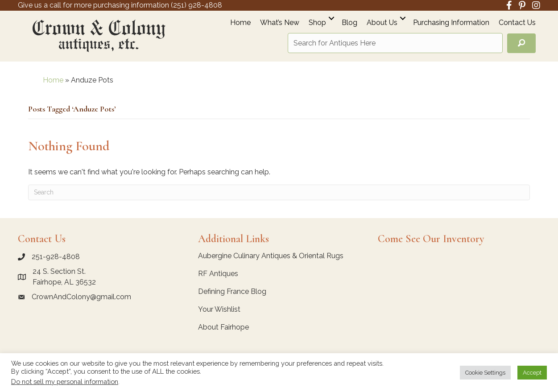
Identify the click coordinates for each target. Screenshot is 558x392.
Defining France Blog (232, 291)
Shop (317, 23)
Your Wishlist (219, 309)
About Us (382, 23)
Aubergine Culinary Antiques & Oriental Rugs (271, 256)
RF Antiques (218, 274)
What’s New (280, 23)
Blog (349, 23)
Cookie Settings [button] (485, 373)
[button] (331, 18)
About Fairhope (223, 327)
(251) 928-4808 (196, 5)
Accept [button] (532, 373)
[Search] (279, 192)
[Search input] (395, 43)
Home (240, 23)
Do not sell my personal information (65, 382)
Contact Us (517, 23)
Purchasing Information (451, 23)
